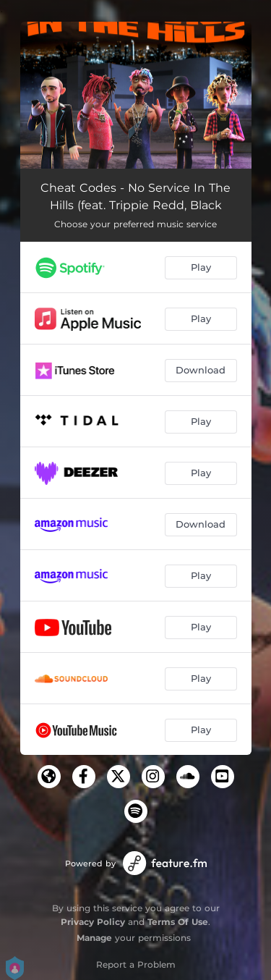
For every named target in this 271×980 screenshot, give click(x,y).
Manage (94, 938)
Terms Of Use (178, 922)
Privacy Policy (93, 922)
